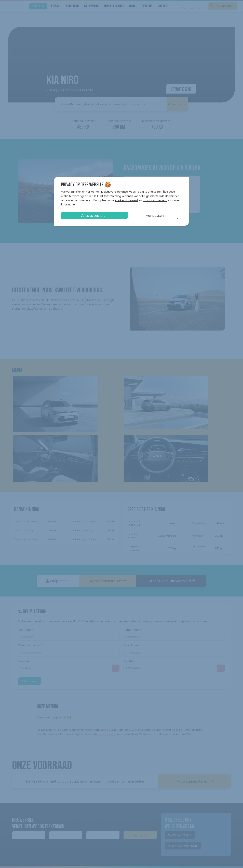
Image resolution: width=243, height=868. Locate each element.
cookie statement (127, 200)
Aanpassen (155, 215)
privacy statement (155, 200)
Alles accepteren (94, 215)
